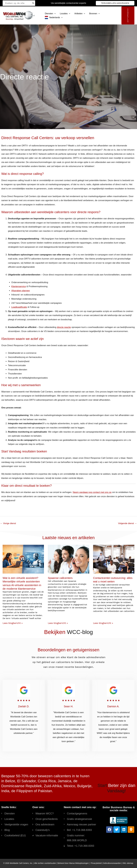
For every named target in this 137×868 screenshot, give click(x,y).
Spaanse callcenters (60, 578)
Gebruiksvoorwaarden (112, 863)
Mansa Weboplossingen (79, 863)
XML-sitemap (128, 863)
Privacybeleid (96, 863)
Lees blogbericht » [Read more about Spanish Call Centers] (58, 623)
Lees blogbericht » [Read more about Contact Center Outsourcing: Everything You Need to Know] (103, 623)
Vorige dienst (8, 523)
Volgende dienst (127, 523)
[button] (115, 3)
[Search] (33, 3)
